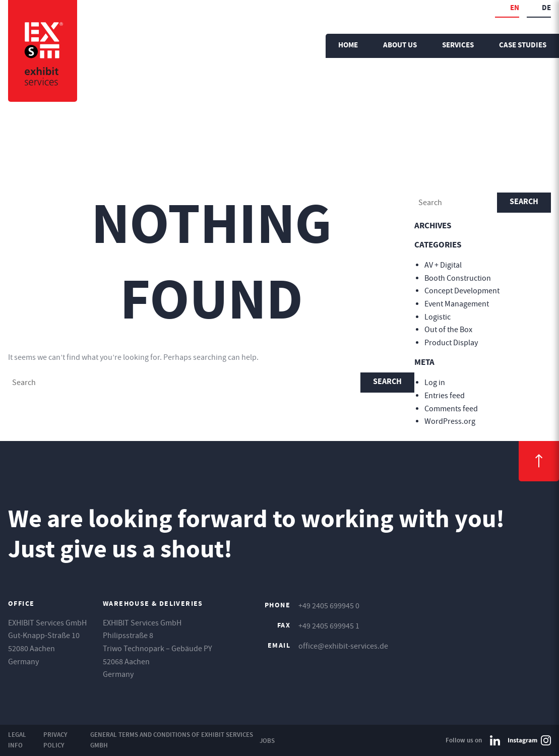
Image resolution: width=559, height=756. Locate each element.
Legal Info (17, 740)
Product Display (451, 343)
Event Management (457, 304)
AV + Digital (443, 265)
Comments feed (451, 409)
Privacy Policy (55, 740)
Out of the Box (448, 330)
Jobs (267, 741)
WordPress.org (450, 421)
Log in (435, 383)
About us (400, 46)
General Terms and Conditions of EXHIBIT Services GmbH (172, 740)
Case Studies (523, 46)
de (546, 8)
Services (458, 46)
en (515, 8)
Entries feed (445, 396)
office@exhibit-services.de (343, 646)
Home (348, 46)
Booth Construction (458, 278)
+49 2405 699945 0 (329, 606)
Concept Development (462, 291)
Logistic (438, 317)
